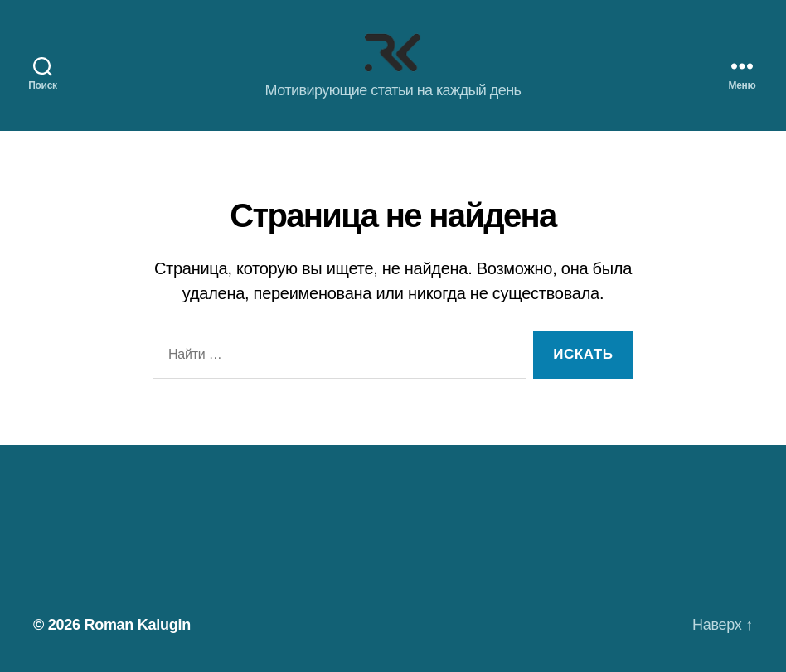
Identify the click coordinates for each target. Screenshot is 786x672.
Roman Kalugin (137, 625)
